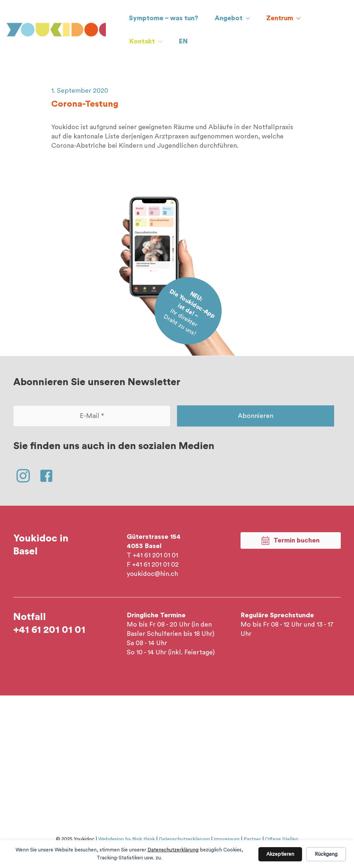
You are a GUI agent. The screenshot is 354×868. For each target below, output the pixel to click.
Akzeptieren (280, 854)
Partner (252, 839)
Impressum (227, 839)
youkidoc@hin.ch (152, 574)
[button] (23, 476)
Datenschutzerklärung (173, 850)
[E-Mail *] (92, 416)
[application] (246, 18)
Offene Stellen (282, 839)
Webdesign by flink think (127, 839)
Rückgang (326, 854)
